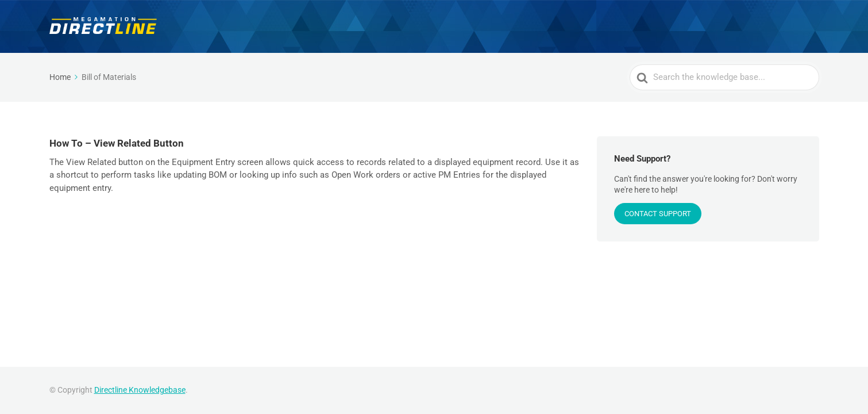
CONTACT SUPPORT (658, 214)
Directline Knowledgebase (140, 390)
